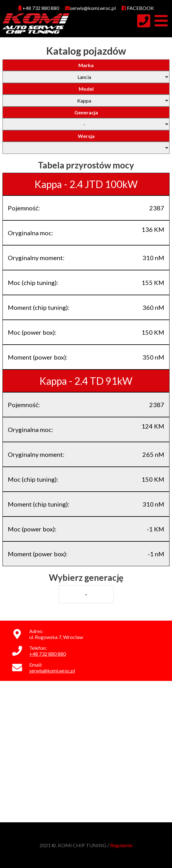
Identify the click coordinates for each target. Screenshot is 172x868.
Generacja (86, 112)
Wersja (86, 136)
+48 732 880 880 (39, 8)
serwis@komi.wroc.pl (52, 671)
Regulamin (121, 845)
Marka (86, 65)
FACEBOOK (138, 8)
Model (86, 89)
